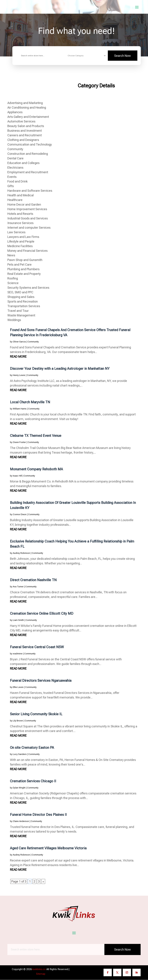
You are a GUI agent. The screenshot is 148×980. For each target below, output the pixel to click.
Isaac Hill (17, 476)
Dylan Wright (19, 788)
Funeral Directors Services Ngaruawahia (41, 681)
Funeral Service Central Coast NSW (37, 647)
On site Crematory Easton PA (32, 748)
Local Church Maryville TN (30, 402)
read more (18, 357)
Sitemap (41, 974)
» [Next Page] (43, 882)
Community (33, 342)
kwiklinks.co (39, 969)
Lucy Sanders (20, 754)
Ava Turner (18, 587)
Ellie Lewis (18, 687)
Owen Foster (19, 442)
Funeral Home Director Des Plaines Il (38, 815)
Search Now (123, 56)
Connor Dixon (20, 515)
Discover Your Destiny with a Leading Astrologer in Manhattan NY (60, 369)
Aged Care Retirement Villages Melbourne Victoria (48, 848)
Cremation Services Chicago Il (33, 781)
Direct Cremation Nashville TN (33, 580)
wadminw (18, 654)
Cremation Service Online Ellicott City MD (42, 614)
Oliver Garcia (19, 342)
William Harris (20, 409)
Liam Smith (18, 620)
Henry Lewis (19, 375)
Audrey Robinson (21, 553)
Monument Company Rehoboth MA (36, 469)
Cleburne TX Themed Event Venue (36, 436)
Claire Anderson (21, 821)
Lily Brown (18, 721)
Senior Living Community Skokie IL (36, 714)
